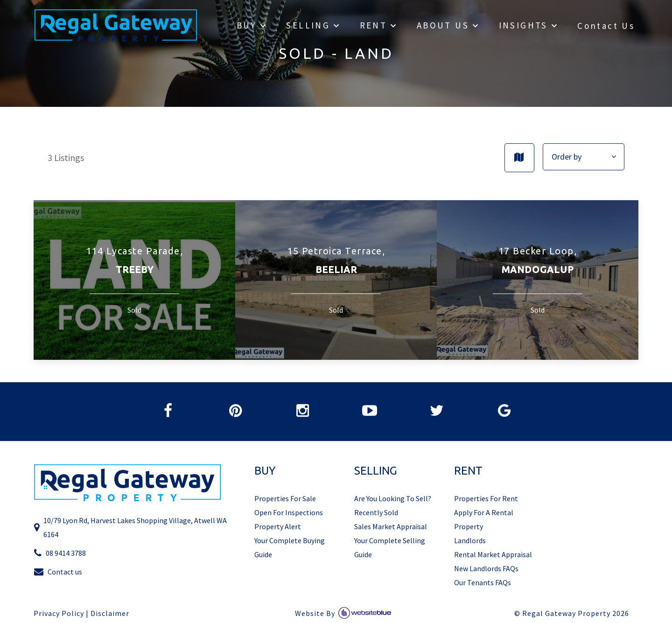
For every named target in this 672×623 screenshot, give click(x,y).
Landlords (470, 540)
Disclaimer (110, 613)
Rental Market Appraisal (493, 554)
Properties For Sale (285, 498)
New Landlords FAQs (486, 568)
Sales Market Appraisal (391, 526)
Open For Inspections (289, 512)
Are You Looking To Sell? (393, 498)
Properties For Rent (486, 498)
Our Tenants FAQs (483, 582)
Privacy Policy (59, 613)
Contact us (58, 571)
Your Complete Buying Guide (290, 547)
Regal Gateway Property (576, 613)
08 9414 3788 (60, 553)
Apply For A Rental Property (484, 519)
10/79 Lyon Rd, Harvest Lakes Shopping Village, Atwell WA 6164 (130, 527)
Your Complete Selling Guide (390, 547)
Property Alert (278, 526)
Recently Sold (376, 512)
